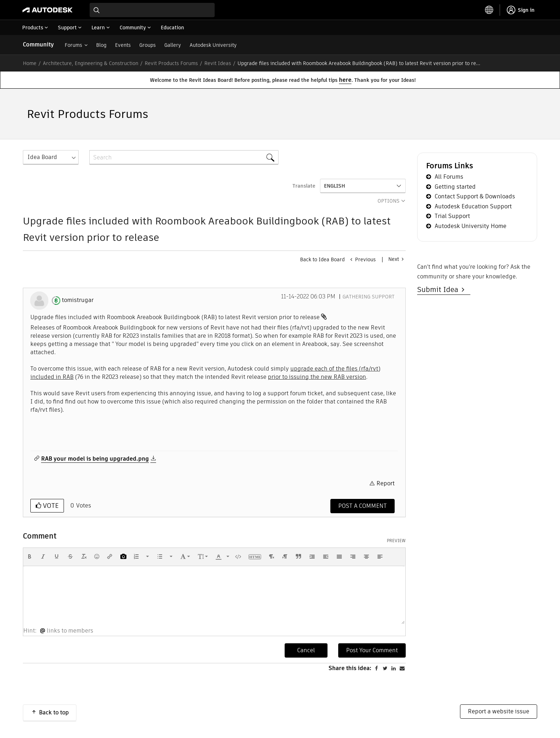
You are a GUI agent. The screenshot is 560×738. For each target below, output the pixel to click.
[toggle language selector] (489, 10)
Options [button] (389, 201)
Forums (73, 45)
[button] (30, 556)
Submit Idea (439, 289)
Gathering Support (369, 297)
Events (123, 45)
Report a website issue (499, 711)
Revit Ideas (218, 63)
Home (30, 63)
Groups (147, 45)
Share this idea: (350, 668)
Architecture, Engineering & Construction (91, 63)
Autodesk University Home (471, 226)
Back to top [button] (54, 712)
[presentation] (30, 556)
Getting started (455, 187)
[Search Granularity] (51, 157)
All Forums (449, 177)
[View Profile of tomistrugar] (78, 300)
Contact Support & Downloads (475, 196)
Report (386, 483)
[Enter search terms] (152, 10)
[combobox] (152, 10)
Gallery (173, 45)
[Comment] (362, 506)
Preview (396, 541)
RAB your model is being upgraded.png (95, 459)
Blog (101, 45)
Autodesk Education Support (473, 206)
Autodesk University (213, 45)
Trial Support (452, 216)
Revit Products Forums (171, 63)
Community (38, 44)
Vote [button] (50, 506)
